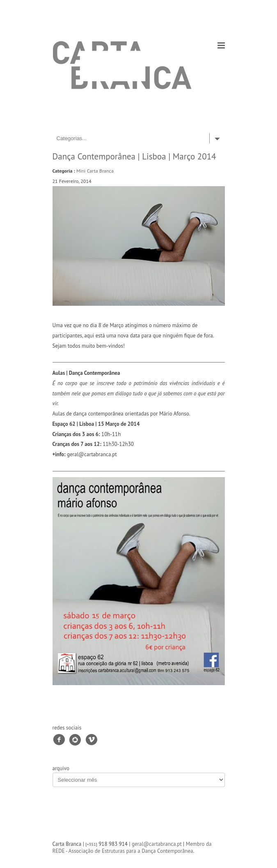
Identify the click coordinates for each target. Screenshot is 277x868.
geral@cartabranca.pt (157, 844)
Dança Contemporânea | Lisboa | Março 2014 (134, 156)
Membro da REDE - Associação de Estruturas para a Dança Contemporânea (132, 847)
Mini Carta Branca (95, 171)
